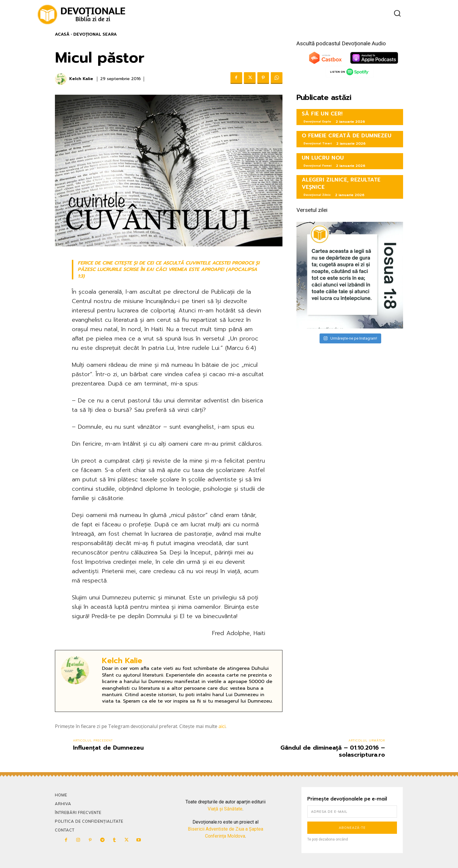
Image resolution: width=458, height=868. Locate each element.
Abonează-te (352, 828)
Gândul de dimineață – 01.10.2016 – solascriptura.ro (333, 751)
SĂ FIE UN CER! (322, 114)
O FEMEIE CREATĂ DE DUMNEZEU (347, 136)
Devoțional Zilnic (317, 195)
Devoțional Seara (95, 34)
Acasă (62, 34)
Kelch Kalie (81, 79)
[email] (352, 812)
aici (222, 726)
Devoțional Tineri (318, 143)
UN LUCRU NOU (323, 158)
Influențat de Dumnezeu (108, 748)
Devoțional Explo (317, 121)
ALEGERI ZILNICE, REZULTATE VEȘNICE (341, 183)
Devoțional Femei (318, 166)
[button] (397, 13)
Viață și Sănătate (225, 809)
